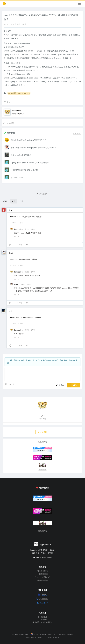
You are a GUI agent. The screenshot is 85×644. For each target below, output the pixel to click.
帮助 (15, 384)
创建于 (21, 24)
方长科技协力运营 (53, 637)
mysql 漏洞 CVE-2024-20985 (19, 93)
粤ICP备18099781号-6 (20, 634)
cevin (11, 311)
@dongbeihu (19, 288)
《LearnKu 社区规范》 (43, 577)
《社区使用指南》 (42, 571)
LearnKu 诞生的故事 (44, 557)
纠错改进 (42, 432)
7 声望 (42, 419)
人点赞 (8, 123)
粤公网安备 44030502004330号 (43, 634)
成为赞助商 (43, 470)
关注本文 (62, 385)
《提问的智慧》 (42, 580)
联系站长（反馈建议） (42, 622)
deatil (11, 253)
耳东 (10, 210)
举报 (19, 245)
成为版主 (42, 617)
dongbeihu (17, 111)
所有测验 (42, 620)
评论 (20, 223)
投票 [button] (21, 201)
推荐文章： (10, 133)
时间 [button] (14, 201)
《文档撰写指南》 (42, 574)
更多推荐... (77, 134)
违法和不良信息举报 (66, 634)
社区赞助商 (42, 488)
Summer (31, 637)
